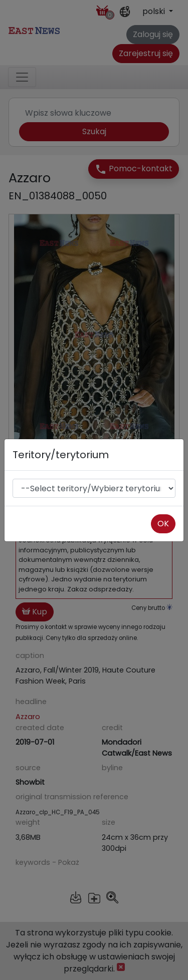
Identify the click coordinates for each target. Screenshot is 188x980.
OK (163, 524)
